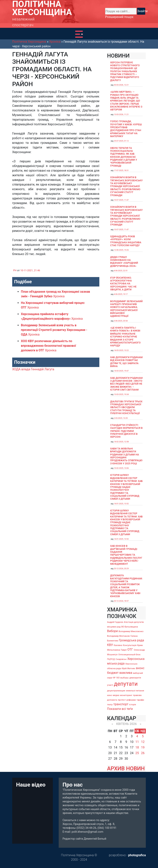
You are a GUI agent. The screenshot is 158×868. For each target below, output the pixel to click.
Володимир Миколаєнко (131, 631)
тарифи (140, 700)
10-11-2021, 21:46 (30, 270)
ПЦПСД (111, 659)
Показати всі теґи (120, 709)
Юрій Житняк (128, 668)
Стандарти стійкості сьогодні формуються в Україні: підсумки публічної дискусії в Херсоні (126, 431)
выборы (125, 678)
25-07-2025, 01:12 (121, 141)
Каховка (118, 645)
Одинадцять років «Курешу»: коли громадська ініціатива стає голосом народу (126, 241)
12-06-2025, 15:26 (121, 250)
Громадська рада (131, 640)
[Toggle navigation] (79, 34)
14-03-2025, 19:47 (121, 371)
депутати (126, 684)
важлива (126, 673)
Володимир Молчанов (118, 636)
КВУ (110, 645)
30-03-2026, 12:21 (121, 85)
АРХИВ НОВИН (126, 768)
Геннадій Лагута (43, 369)
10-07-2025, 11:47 (121, 200)
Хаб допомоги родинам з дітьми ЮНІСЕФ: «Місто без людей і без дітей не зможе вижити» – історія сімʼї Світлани (126, 384)
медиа (116, 695)
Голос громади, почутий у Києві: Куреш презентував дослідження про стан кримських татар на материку (126, 129)
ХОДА (16, 369)
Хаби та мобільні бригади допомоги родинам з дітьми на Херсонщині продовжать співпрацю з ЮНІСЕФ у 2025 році (126, 456)
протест (122, 700)
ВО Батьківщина (130, 627)
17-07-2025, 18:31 (121, 170)
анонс (140, 668)
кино (109, 695)
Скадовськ (121, 659)
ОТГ (130, 650)
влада (26, 369)
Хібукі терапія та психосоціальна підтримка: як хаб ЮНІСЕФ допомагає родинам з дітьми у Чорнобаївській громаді (124, 157)
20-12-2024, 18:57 (121, 601)
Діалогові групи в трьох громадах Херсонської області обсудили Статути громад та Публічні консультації (126, 407)
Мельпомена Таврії (117, 650)
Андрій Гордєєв (115, 622)
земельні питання (135, 691)
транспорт (121, 704)
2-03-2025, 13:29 (121, 418)
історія (133, 705)
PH (15, 270)
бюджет (113, 673)
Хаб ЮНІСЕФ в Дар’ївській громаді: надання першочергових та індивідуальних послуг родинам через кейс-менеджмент (126, 555)
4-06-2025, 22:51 (121, 271)
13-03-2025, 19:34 (121, 394)
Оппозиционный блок (129, 655)
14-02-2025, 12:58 (121, 442)
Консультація (130, 645)
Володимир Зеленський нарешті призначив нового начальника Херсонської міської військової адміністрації (126, 309)
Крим (140, 645)
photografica (137, 855)
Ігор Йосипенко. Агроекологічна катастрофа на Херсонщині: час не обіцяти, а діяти (123, 284)
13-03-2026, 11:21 (121, 114)
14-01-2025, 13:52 (121, 504)
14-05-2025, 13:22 (121, 350)
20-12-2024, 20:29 (121, 568)
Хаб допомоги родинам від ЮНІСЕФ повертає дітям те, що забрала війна (126, 362)
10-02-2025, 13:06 (121, 468)
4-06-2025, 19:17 (121, 294)
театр (110, 705)
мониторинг (126, 695)
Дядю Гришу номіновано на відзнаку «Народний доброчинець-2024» (124, 262)
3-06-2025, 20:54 (121, 321)
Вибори (112, 631)
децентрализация (116, 691)
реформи (131, 700)
